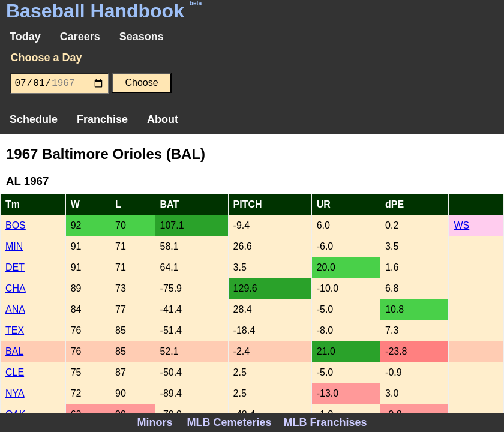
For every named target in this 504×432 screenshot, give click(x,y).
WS (461, 225)
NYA (15, 393)
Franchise (102, 119)
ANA (15, 309)
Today (25, 37)
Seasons (142, 37)
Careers (80, 37)
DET (15, 267)
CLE (15, 372)
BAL (14, 351)
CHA (16, 288)
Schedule (34, 119)
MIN (14, 246)
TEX (15, 330)
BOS (16, 225)
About (163, 119)
